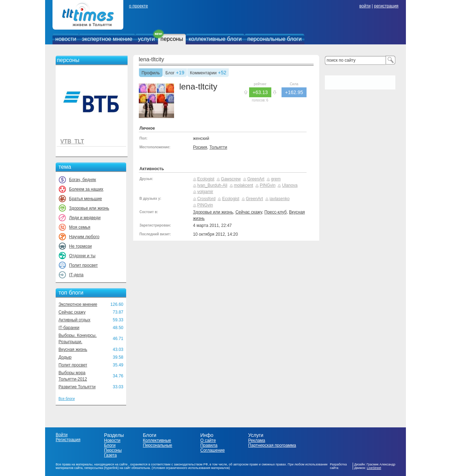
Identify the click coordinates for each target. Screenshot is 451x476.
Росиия (200, 147)
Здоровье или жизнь (89, 208)
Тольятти (218, 147)
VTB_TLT (72, 141)
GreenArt (256, 179)
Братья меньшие (85, 199)
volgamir (205, 192)
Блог (170, 73)
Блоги (110, 445)
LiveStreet (374, 468)
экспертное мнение (107, 39)
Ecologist (206, 179)
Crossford (206, 199)
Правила (209, 445)
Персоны (113, 450)
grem (276, 179)
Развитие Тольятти (77, 387)
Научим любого (84, 237)
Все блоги (67, 399)
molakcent (244, 185)
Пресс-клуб (275, 212)
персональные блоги (274, 39)
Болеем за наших (86, 189)
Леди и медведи (85, 218)
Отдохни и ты (82, 256)
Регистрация (68, 440)
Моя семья (80, 227)
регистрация (386, 6)
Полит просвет (83, 265)
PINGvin (268, 185)
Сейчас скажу (72, 312)
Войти (62, 435)
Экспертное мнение (78, 304)
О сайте (208, 440)
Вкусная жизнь (73, 350)
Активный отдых (74, 320)
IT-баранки (69, 328)
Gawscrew (231, 179)
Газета (110, 455)
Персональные (158, 445)
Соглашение (212, 450)
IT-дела (76, 275)
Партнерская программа (272, 445)
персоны (172, 39)
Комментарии (203, 73)
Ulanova (290, 185)
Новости (112, 440)
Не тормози (80, 246)
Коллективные (157, 440)
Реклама (257, 440)
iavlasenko (280, 199)
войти (365, 6)
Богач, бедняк (83, 180)
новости (66, 39)
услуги (147, 39)
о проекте (138, 6)
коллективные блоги (215, 39)
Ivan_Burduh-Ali (212, 185)
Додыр (65, 357)
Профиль (151, 73)
